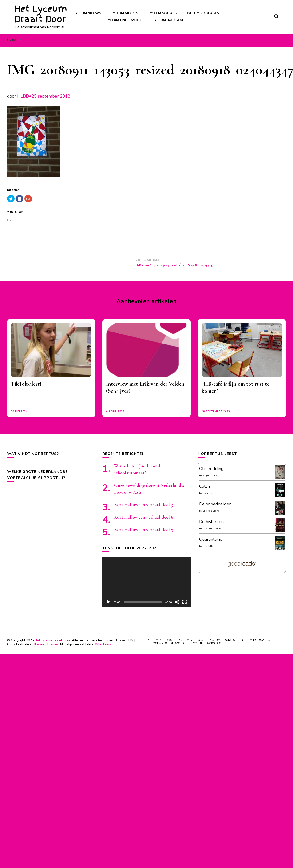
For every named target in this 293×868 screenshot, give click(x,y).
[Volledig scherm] (185, 602)
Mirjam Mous (210, 475)
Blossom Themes (46, 644)
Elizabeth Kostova (212, 528)
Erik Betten (209, 546)
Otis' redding (211, 469)
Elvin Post (208, 493)
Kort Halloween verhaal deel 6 (144, 517)
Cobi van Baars (211, 511)
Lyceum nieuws (88, 13)
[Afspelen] (108, 602)
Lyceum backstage (170, 20)
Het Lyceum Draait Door (41, 14)
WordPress (103, 644)
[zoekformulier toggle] (276, 16)
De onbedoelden (215, 504)
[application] (146, 582)
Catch (204, 486)
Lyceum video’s (125, 13)
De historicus (211, 522)
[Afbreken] (177, 602)
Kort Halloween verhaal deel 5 (143, 530)
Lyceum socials (163, 13)
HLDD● (24, 96)
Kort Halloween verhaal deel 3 (144, 505)
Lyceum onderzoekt (125, 20)
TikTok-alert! (26, 384)
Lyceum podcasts (203, 13)
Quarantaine (211, 539)
